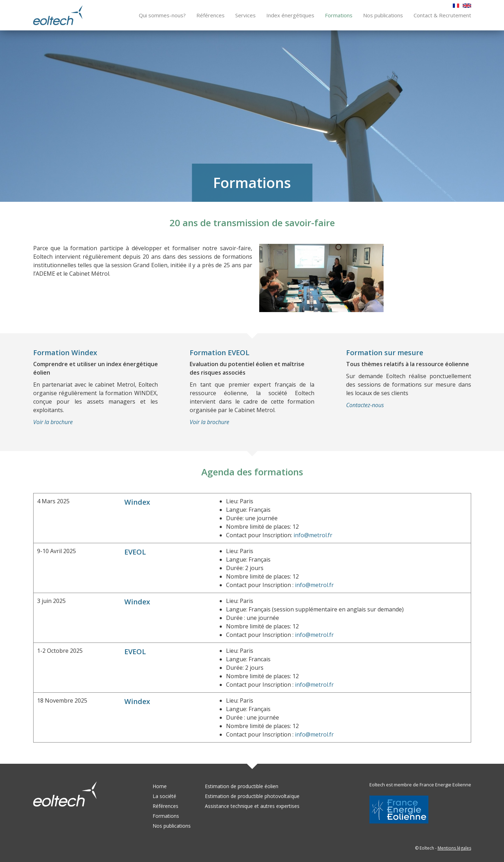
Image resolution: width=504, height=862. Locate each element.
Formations (339, 15)
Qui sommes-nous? (162, 15)
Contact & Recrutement (442, 15)
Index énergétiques (290, 15)
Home (160, 786)
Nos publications (383, 15)
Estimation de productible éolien (242, 786)
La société (164, 796)
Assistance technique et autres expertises (252, 806)
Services (245, 15)
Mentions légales (454, 848)
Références (211, 15)
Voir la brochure (53, 422)
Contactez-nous (365, 405)
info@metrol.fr (313, 535)
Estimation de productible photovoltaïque (252, 796)
